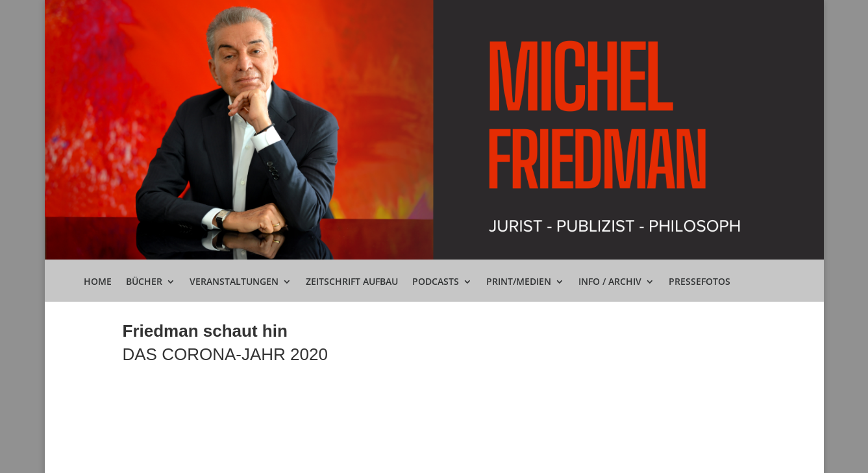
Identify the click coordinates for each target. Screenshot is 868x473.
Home (98, 282)
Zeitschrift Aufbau (352, 282)
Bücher (144, 282)
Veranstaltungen (234, 282)
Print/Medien (519, 282)
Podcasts (436, 282)
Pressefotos (700, 282)
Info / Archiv (610, 282)
